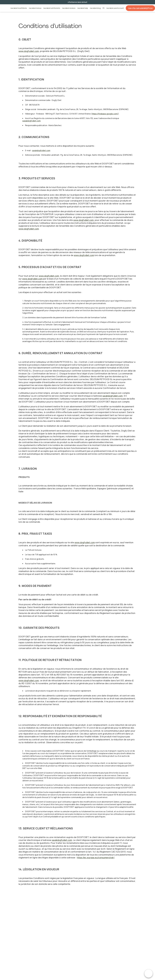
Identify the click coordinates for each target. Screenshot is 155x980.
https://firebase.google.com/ (105, 114)
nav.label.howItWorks (19, 8)
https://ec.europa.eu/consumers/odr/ (96, 858)
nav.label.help (83, 8)
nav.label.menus (35, 8)
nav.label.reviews (69, 8)
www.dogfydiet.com (29, 51)
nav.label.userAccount (115, 8)
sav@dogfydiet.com (31, 121)
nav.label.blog (95, 8)
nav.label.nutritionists (52, 8)
